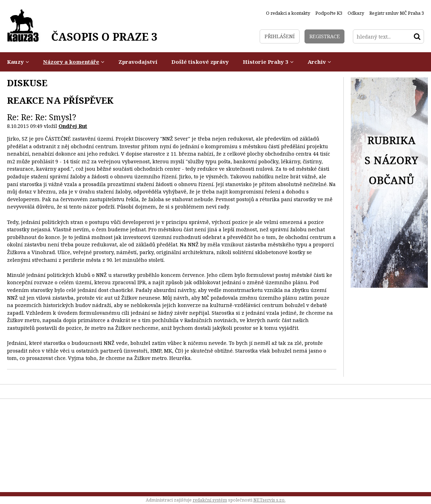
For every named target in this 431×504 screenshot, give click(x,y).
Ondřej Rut (73, 126)
